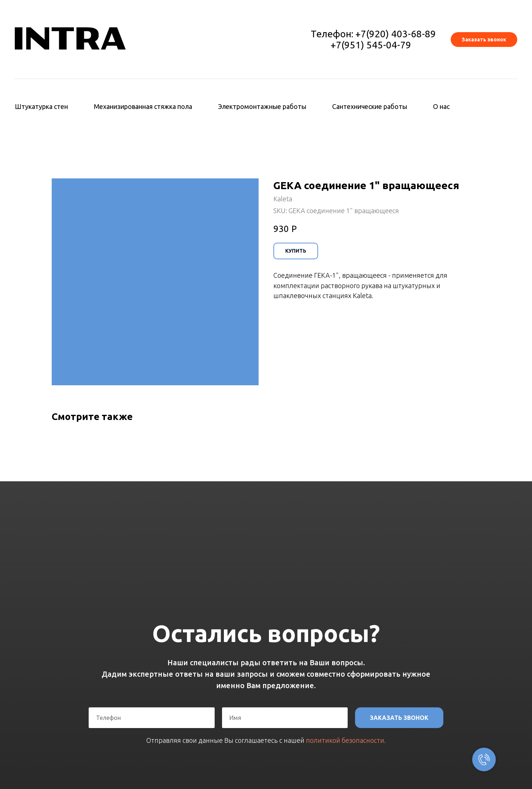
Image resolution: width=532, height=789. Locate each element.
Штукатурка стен (41, 106)
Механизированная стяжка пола (143, 106)
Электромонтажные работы (262, 106)
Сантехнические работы (370, 106)
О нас (441, 106)
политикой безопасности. (346, 740)
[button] (484, 40)
